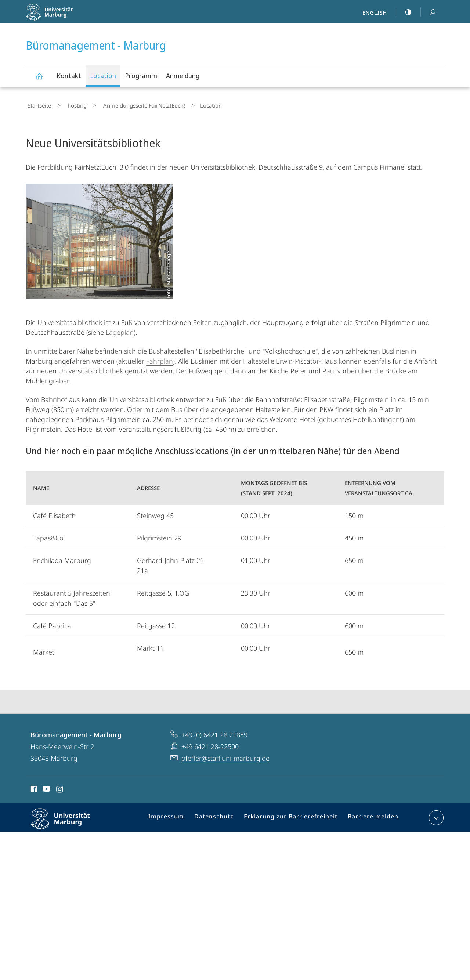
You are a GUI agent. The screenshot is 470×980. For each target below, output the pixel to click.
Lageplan (120, 329)
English (375, 12)
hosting (68, 104)
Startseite (37, 104)
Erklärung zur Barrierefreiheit (293, 816)
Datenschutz (221, 816)
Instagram (60, 787)
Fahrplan (160, 358)
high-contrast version (404, 12)
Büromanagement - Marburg (43, 79)
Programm (141, 76)
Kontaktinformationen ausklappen (435, 814)
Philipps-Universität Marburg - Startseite (65, 17)
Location (103, 76)
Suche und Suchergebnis (429, 12)
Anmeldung (183, 76)
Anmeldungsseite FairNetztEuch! (128, 104)
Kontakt (69, 76)
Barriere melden (370, 816)
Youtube (46, 787)
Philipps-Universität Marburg (67, 821)
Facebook (33, 787)
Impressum (176, 816)
